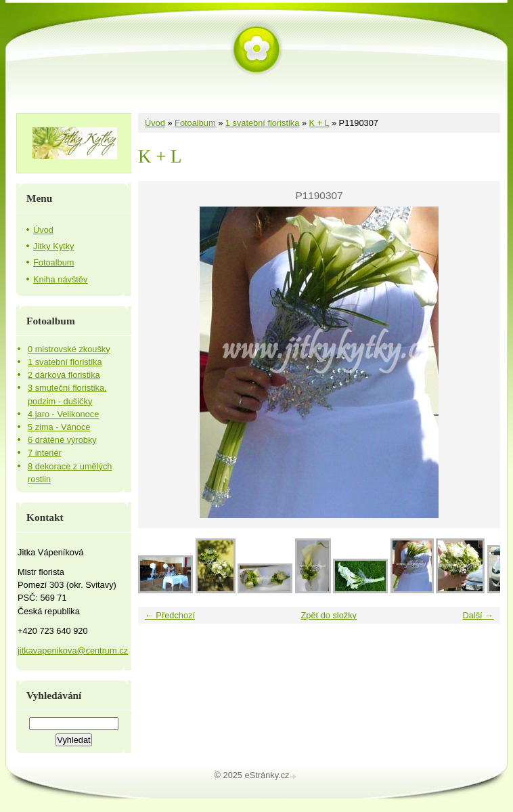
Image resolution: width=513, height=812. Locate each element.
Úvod (155, 123)
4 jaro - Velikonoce (63, 414)
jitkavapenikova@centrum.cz (73, 650)
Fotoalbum (195, 123)
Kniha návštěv (60, 279)
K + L (319, 123)
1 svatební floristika (263, 123)
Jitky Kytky (53, 246)
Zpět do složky (329, 615)
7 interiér (45, 453)
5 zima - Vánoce (59, 427)
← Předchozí (170, 615)
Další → (478, 615)
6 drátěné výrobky (62, 440)
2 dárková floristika (64, 375)
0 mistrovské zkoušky (69, 349)
